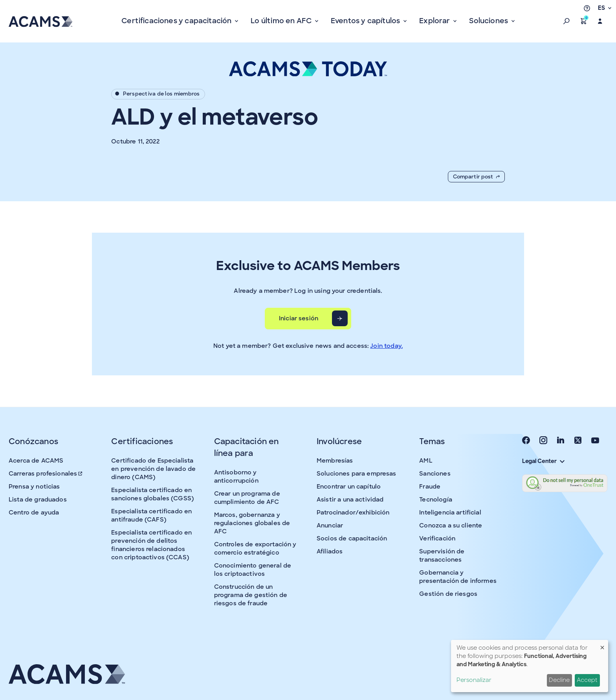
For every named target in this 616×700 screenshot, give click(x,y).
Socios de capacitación (352, 538)
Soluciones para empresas (357, 474)
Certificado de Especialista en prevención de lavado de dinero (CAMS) (153, 469)
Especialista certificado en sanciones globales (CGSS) (152, 494)
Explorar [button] (435, 21)
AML (426, 461)
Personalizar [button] (474, 680)
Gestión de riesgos (448, 594)
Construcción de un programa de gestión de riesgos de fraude (251, 595)
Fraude (430, 487)
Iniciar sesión (299, 318)
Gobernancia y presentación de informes (458, 577)
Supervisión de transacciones (442, 556)
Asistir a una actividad (350, 500)
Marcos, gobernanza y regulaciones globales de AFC (252, 523)
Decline (559, 680)
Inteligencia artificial (450, 513)
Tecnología (436, 500)
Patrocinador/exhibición (353, 513)
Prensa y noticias (34, 487)
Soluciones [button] (489, 21)
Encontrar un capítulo (349, 487)
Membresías (335, 461)
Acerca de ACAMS (36, 461)
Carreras (46, 474)
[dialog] (530, 666)
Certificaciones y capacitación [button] (177, 21)
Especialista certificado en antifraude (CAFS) (151, 515)
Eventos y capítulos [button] (366, 21)
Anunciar (330, 525)
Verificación (437, 538)
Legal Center (543, 461)
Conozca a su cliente (451, 525)
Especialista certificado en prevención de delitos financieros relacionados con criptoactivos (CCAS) (151, 545)
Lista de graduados (38, 500)
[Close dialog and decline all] (602, 645)
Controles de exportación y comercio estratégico (255, 548)
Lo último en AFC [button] (282, 21)
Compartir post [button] (476, 177)
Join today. (386, 346)
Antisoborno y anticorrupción (236, 477)
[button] (566, 21)
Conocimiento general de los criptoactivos (253, 570)
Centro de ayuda (34, 513)
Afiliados (330, 551)
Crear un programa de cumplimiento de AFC (247, 498)
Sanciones (435, 474)
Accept (587, 680)
